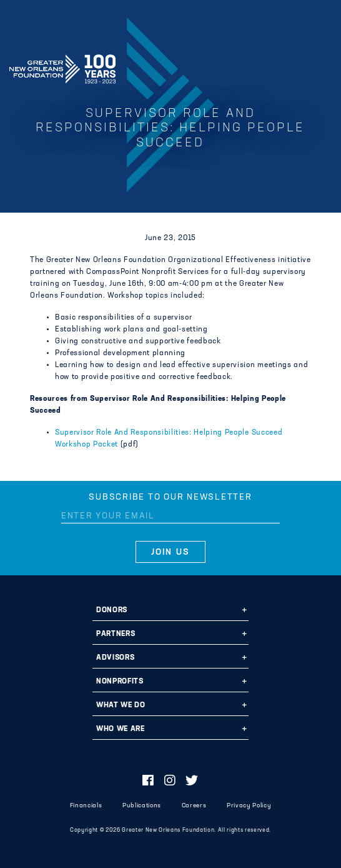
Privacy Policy (249, 806)
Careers (194, 806)
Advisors (115, 658)
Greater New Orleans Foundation (62, 65)
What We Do (121, 705)
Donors (112, 610)
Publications (142, 806)
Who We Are (121, 729)
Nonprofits (120, 682)
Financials (86, 806)
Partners (116, 634)
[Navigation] (321, 67)
